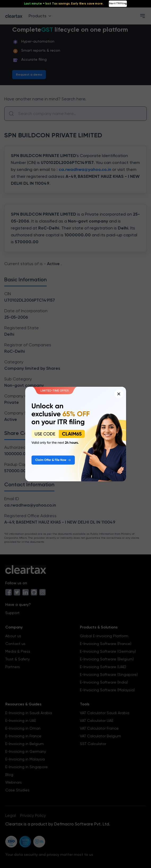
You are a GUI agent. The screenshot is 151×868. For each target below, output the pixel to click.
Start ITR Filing (118, 3)
